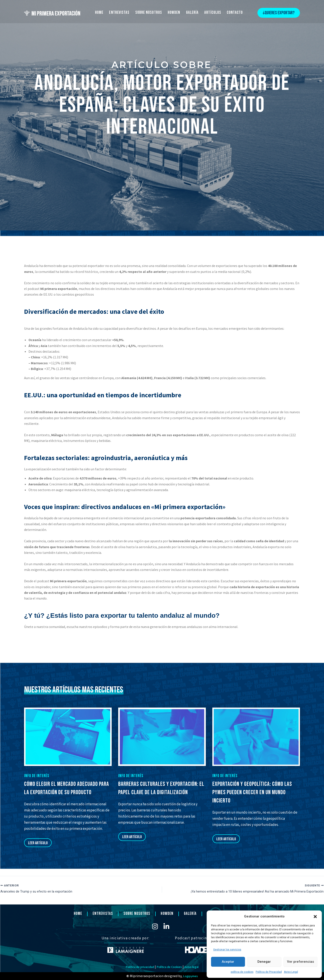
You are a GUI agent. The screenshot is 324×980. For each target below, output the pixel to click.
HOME (99, 13)
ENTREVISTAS (119, 13)
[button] (315, 917)
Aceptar (228, 962)
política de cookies (242, 972)
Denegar (264, 962)
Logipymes (190, 976)
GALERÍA (192, 13)
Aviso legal (195, 967)
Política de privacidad (137, 967)
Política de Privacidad (269, 972)
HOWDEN (174, 13)
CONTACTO (235, 13)
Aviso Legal (291, 972)
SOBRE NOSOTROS (149, 13)
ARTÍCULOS (213, 13)
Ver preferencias (300, 962)
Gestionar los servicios (227, 950)
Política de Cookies (170, 967)
